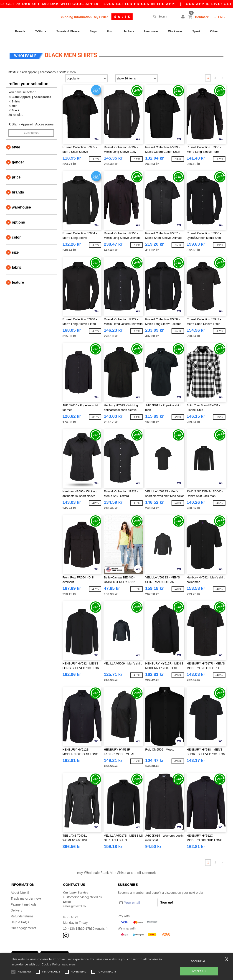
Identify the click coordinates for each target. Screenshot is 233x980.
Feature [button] (18, 276)
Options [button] (18, 215)
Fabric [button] (17, 261)
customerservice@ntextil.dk (82, 890)
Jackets (129, 31)
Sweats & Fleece (68, 31)
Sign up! (167, 896)
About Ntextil (20, 886)
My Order (101, 17)
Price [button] (16, 170)
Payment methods (24, 898)
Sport (196, 31)
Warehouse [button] (21, 200)
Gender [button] (18, 155)
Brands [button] (18, 185)
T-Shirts (41, 31)
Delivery (16, 904)
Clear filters (31, 126)
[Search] (165, 17)
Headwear (151, 31)
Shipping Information (76, 17)
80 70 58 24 (71, 910)
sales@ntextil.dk (75, 900)
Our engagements (23, 921)
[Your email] (137, 896)
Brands (20, 31)
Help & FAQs (20, 916)
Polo (110, 31)
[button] (184, 17)
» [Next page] (223, 71)
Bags (93, 31)
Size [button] (15, 246)
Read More (69, 964)
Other (214, 31)
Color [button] (16, 230)
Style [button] (16, 140)
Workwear (175, 31)
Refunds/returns (22, 910)
